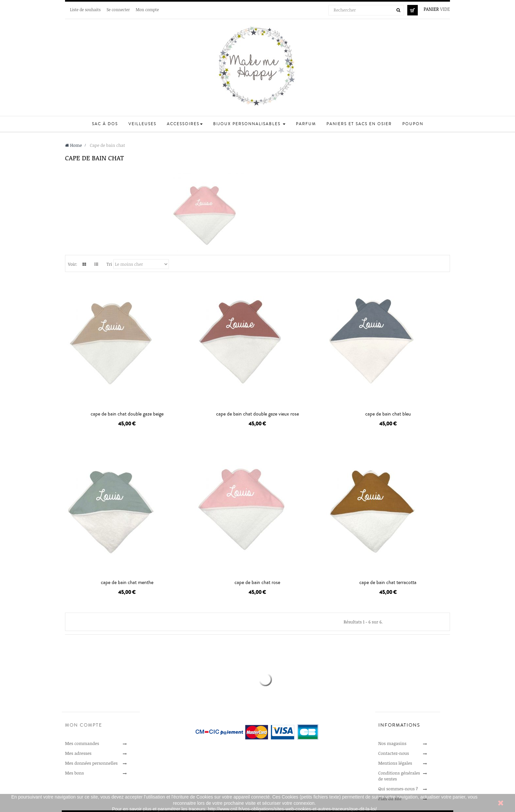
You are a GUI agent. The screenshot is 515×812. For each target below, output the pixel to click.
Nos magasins (392, 743)
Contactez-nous (394, 753)
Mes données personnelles (91, 763)
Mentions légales (395, 763)
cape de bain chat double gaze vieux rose (257, 414)
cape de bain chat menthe (127, 582)
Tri (109, 264)
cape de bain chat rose (257, 582)
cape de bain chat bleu (388, 414)
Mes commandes (82, 743)
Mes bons (74, 773)
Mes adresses (78, 753)
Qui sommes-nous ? (398, 789)
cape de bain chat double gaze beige (127, 414)
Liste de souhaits (85, 10)
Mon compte (147, 10)
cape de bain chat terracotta (388, 582)
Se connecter (118, 10)
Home (73, 145)
